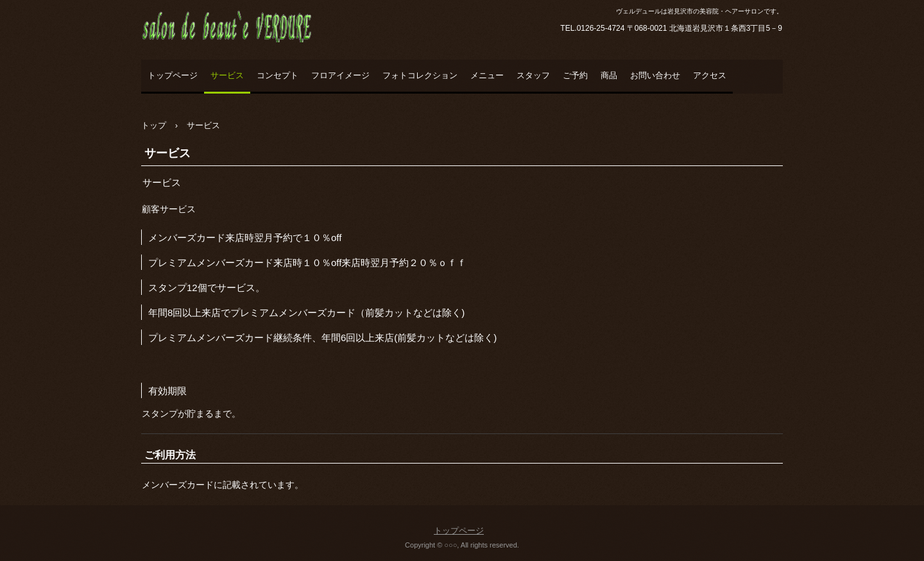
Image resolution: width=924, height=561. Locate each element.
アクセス (710, 75)
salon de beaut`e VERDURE (250, 54)
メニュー (487, 75)
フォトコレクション (420, 75)
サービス (227, 75)
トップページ (173, 75)
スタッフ (533, 75)
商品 (609, 75)
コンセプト (278, 75)
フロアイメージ (340, 75)
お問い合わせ (655, 75)
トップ (154, 125)
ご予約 (575, 75)
